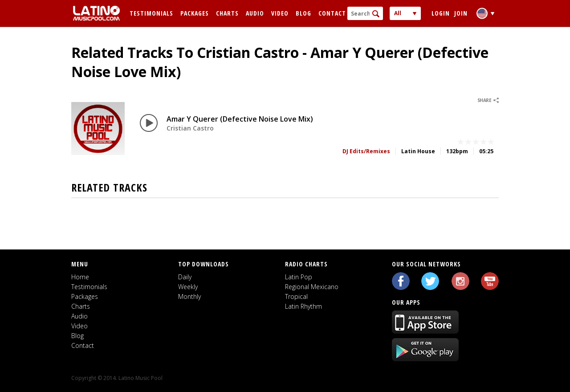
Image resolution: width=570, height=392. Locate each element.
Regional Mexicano (312, 287)
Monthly (189, 296)
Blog (303, 13)
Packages (195, 13)
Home (80, 277)
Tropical (296, 296)
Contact (332, 13)
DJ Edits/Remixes (366, 151)
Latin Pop (299, 277)
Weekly (188, 287)
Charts (227, 13)
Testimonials (151, 13)
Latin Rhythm (303, 306)
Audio (255, 13)
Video (280, 13)
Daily (185, 277)
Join (461, 13)
